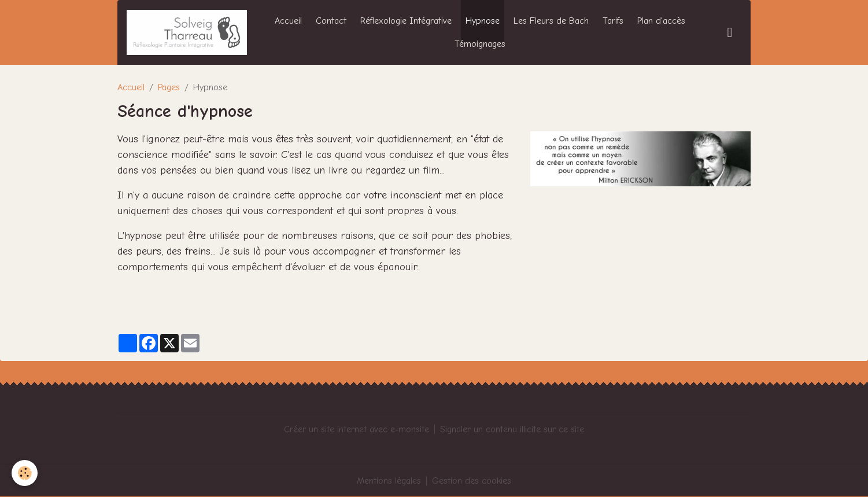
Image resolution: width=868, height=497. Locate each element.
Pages (169, 87)
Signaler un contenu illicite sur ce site (512, 429)
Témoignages (480, 44)
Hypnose (483, 21)
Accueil (288, 21)
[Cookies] (25, 473)
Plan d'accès (661, 21)
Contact (331, 21)
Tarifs (613, 21)
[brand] (187, 32)
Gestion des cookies (472, 481)
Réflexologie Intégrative (406, 21)
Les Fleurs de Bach (551, 21)
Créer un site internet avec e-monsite (357, 429)
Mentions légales (389, 481)
